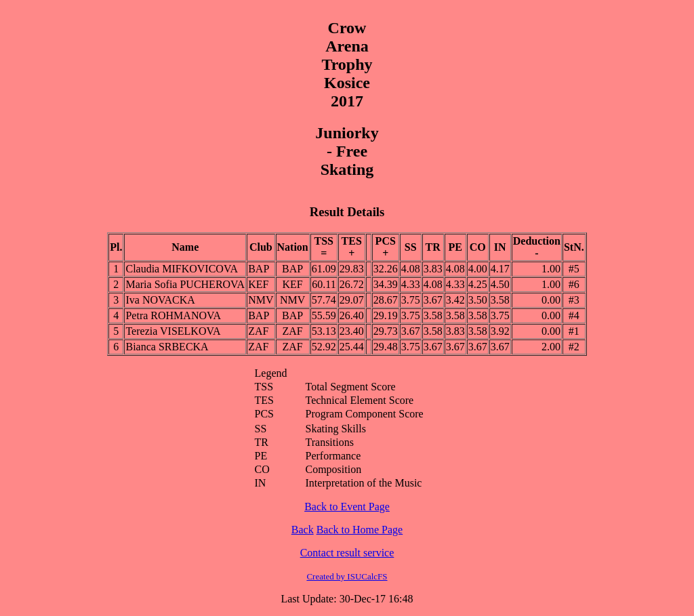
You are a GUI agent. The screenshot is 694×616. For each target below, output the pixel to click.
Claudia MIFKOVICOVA (181, 269)
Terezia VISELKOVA (173, 331)
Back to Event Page (347, 507)
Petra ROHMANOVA (173, 315)
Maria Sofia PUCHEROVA (185, 284)
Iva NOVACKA (160, 300)
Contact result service (347, 553)
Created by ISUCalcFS (347, 576)
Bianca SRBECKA (167, 347)
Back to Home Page (360, 530)
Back (303, 530)
